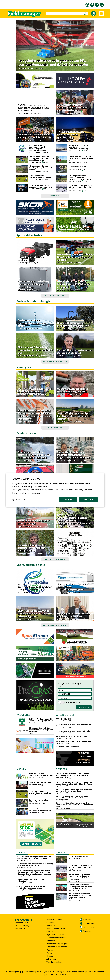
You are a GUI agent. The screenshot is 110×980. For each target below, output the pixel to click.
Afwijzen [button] (68, 500)
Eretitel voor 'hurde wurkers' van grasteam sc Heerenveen (40, 186)
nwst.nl (63, 975)
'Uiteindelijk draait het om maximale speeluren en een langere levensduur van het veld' (74, 455)
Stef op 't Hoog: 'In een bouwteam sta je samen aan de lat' (75, 351)
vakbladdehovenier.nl (75, 972)
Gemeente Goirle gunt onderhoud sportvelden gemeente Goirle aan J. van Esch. (75, 790)
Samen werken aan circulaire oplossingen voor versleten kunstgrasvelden (32, 548)
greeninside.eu (52, 975)
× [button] (100, 476)
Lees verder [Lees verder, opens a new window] (35, 493)
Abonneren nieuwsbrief (56, 938)
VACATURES (23, 715)
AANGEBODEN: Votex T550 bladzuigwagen (72, 736)
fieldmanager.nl (13, 972)
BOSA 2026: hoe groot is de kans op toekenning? (30, 880)
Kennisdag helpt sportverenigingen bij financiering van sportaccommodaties (38, 148)
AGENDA (22, 769)
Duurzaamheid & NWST (57, 929)
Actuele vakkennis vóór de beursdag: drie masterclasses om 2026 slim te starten (80, 887)
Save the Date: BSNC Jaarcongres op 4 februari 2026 (41, 774)
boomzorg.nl (59, 972)
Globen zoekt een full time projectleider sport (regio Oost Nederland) (41, 730)
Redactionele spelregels (57, 944)
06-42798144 (89, 927)
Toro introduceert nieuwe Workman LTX (31, 258)
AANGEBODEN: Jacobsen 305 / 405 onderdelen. (74, 741)
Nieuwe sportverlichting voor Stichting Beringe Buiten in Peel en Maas (42, 168)
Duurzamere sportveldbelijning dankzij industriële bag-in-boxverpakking (33, 284)
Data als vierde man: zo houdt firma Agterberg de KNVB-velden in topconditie (74, 284)
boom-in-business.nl (95, 972)
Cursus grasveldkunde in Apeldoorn (78, 167)
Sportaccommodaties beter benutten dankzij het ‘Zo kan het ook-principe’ (35, 864)
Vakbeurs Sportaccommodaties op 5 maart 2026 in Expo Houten (41, 810)
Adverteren (51, 959)
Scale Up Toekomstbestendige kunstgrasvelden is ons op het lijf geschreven (74, 416)
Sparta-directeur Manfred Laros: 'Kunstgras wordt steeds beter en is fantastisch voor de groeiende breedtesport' (35, 415)
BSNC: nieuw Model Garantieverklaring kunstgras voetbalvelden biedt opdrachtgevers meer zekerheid (73, 519)
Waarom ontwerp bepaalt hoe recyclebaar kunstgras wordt (73, 390)
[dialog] (55, 490)
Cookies (50, 956)
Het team (51, 941)
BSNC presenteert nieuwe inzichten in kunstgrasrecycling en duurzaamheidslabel (74, 107)
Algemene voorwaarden (57, 947)
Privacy (50, 953)
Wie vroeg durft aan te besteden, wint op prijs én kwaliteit (74, 615)
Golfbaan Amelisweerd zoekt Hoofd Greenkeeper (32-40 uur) (41, 720)
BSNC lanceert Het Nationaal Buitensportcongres (40, 783)
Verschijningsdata (54, 962)
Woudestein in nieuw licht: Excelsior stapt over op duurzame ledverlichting (79, 147)
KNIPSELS (22, 852)
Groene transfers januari (78, 857)
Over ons (50, 923)
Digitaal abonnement (55, 935)
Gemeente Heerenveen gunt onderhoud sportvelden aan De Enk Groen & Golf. (72, 797)
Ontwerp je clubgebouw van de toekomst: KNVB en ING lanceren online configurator (35, 614)
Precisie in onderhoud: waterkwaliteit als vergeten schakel (32, 323)
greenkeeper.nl (28, 972)
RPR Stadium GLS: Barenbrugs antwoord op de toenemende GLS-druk (35, 350)
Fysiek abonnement (55, 920)
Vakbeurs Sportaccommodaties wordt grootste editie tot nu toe (34, 136)
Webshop (51, 926)
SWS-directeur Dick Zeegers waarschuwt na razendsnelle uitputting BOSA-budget (34, 858)
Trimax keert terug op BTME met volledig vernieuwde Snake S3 (81, 158)
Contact (50, 932)
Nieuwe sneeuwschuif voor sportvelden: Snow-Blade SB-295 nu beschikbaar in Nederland (34, 455)
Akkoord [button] (88, 500)
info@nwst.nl (88, 920)
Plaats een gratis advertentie (67, 747)
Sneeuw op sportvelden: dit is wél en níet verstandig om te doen (80, 187)
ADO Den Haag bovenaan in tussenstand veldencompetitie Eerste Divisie (33, 107)
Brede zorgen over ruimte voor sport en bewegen (33, 522)
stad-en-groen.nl (44, 972)
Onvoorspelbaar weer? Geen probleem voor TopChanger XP (73, 324)
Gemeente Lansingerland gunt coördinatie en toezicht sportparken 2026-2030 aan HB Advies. (74, 783)
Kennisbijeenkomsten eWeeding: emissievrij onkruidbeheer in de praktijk (80, 177)
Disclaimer (51, 950)
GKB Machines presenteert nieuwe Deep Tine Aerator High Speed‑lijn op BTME (41, 158)
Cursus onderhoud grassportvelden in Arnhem (40, 177)
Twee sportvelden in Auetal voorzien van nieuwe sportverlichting (71, 135)
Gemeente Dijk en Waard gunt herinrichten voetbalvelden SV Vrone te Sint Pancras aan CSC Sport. (75, 805)
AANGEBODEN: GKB (63, 719)
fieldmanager (89, 931)
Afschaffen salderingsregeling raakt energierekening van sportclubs (31, 887)
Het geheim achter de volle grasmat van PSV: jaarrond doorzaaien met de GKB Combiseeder (53, 62)
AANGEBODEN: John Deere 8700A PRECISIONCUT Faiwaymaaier (74, 725)
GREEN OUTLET (65, 715)
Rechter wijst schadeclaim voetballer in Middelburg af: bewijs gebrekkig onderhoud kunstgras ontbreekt (75, 546)
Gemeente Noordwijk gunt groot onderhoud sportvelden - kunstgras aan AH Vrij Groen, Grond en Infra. (74, 775)
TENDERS (61, 769)
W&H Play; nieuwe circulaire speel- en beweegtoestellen (35, 390)
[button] (19, 500)
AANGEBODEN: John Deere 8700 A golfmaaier (73, 731)
